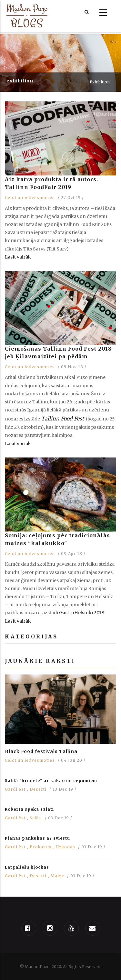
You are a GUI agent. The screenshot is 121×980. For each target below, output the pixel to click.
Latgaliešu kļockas (27, 867)
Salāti (36, 818)
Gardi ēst (15, 789)
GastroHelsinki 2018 (82, 613)
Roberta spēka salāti (29, 809)
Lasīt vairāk (18, 257)
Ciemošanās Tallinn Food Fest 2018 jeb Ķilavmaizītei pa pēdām (58, 353)
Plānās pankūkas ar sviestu (37, 838)
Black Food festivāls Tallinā (41, 751)
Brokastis (41, 847)
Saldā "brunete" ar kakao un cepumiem (51, 781)
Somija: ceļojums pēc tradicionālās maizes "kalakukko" (57, 539)
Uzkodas (66, 847)
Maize (57, 876)
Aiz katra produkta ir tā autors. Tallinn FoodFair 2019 (51, 183)
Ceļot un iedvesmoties (30, 198)
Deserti (38, 789)
